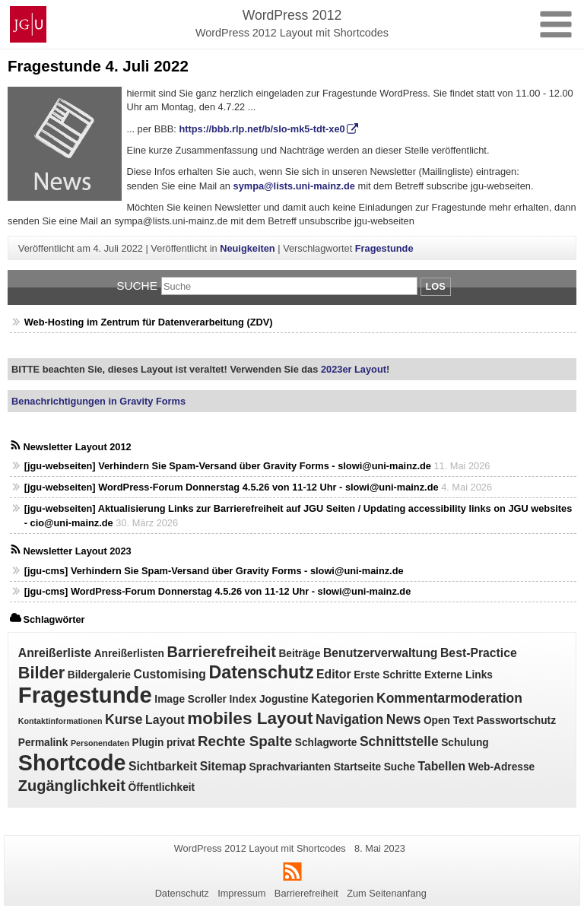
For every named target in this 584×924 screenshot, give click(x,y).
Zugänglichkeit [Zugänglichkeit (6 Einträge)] (72, 786)
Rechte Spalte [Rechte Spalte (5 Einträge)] (245, 741)
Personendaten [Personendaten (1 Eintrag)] (100, 743)
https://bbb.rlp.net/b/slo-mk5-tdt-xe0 (262, 129)
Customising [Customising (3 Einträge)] (170, 674)
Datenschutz (182, 893)
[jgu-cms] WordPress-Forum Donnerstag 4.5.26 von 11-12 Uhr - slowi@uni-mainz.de (218, 591)
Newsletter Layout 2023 (77, 551)
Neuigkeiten (248, 248)
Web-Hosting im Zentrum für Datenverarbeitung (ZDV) (149, 322)
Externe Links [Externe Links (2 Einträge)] (459, 675)
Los (436, 286)
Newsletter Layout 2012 (77, 447)
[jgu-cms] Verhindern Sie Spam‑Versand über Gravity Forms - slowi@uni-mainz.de (214, 571)
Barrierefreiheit (306, 893)
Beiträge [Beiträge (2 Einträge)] (299, 654)
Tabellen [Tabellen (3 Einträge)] (441, 766)
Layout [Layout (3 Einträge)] (165, 720)
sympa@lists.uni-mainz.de (294, 186)
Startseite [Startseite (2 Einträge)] (358, 767)
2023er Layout (352, 369)
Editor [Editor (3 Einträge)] (334, 674)
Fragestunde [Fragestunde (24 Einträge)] (85, 695)
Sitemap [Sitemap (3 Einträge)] (223, 766)
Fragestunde (384, 248)
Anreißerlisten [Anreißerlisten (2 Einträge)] (129, 654)
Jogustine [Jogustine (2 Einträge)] (284, 699)
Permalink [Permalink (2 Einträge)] (43, 743)
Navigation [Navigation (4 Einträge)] (349, 719)
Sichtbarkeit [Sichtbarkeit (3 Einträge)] (163, 766)
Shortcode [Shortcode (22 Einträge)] (72, 763)
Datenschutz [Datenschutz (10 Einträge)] (261, 672)
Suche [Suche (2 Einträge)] (400, 767)
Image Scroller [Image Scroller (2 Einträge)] (190, 699)
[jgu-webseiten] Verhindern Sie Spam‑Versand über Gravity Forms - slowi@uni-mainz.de (228, 466)
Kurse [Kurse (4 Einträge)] (124, 719)
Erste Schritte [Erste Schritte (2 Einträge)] (387, 675)
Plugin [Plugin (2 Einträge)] (148, 743)
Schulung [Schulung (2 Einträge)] (465, 743)
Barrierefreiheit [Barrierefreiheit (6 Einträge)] (221, 652)
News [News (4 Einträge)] (404, 719)
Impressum (241, 893)
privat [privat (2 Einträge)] (181, 743)
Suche (137, 286)
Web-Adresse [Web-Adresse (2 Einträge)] (501, 767)
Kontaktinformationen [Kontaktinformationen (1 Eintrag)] (60, 721)
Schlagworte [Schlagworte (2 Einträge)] (326, 743)
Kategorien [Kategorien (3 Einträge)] (342, 699)
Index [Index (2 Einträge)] (243, 699)
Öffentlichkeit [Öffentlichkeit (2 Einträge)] (161, 787)
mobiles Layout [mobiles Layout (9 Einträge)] (250, 718)
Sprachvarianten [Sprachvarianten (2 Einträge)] (290, 767)
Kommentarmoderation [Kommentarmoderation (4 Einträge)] (449, 698)
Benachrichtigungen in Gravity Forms (98, 401)
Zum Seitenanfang (387, 893)
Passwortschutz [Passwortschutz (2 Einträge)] (516, 721)
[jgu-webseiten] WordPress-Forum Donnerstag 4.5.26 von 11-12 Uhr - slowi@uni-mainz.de (232, 487)
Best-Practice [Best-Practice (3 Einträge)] (479, 653)
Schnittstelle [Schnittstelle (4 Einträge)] (399, 741)
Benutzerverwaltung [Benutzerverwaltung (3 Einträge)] (381, 653)
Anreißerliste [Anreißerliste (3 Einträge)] (55, 653)
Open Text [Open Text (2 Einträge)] (449, 721)
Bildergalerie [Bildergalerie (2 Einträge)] (99, 675)
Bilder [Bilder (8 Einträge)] (41, 673)
